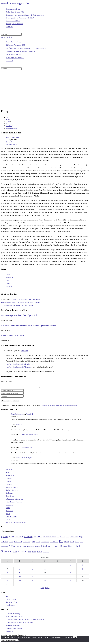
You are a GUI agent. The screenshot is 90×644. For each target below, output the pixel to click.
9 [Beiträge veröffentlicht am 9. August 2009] (83, 570)
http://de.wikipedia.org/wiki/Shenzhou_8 (19, 364)
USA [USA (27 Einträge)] (30, 553)
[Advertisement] (45, 90)
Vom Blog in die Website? (15, 58)
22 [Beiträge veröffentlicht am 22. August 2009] (70, 578)
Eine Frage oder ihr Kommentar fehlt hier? (21, 51)
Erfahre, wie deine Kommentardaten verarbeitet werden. (59, 407)
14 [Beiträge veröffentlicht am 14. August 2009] (58, 574)
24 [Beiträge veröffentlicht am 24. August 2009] (7, 582)
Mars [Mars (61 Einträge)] (72, 543)
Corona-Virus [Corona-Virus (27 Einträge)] (74, 538)
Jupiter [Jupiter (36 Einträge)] (66, 543)
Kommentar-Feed (11, 604)
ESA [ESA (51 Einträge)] (11, 543)
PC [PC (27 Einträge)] (21, 548)
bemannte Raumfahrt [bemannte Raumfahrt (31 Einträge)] (49, 538)
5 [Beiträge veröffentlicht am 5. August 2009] (32, 570)
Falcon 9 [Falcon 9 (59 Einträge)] (18, 543)
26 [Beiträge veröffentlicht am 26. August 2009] (32, 582)
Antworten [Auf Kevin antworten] (25, 351)
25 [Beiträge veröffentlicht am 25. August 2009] (20, 582)
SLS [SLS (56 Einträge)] (61, 548)
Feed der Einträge (11, 601)
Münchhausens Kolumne (14, 503)
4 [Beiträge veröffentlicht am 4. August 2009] (20, 570)
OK (75, 639)
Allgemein (9, 471)
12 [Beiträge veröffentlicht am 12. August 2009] (32, 574)
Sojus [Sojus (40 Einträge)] (65, 548)
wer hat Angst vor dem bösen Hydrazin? (19, 315)
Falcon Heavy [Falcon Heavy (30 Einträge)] (27, 543)
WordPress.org (10, 607)
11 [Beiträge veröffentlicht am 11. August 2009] (20, 574)
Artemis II (29, 416)
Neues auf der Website (14, 55)
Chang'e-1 (14, 299)
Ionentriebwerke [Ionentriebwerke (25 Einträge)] (54, 543)
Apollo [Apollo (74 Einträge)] (4, 538)
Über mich (9, 61)
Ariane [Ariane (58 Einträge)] (11, 538)
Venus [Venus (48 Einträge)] (39, 553)
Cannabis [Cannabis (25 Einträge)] (63, 538)
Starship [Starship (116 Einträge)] (23, 553)
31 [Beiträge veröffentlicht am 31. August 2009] (7, 586)
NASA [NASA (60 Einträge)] (12, 548)
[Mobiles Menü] (6, 37)
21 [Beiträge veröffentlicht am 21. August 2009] (58, 578)
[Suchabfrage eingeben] (11, 34)
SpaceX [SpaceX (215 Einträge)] (6, 553)
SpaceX (8, 521)
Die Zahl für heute (12, 492)
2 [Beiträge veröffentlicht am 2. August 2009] (83, 566)
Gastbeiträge (10, 498)
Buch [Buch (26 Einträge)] (58, 538)
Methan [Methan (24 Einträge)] (77, 543)
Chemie (8, 483)
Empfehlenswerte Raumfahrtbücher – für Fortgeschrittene (26, 48)
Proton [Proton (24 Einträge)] (24, 548)
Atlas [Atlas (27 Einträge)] (35, 538)
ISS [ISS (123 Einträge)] (61, 543)
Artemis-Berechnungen (24, 459)
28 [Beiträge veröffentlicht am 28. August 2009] (58, 582)
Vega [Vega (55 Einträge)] (34, 553)
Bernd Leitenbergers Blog (16, 3)
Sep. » (47, 589)
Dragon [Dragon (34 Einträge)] (81, 538)
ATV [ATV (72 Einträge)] (40, 538)
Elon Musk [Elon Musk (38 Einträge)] (5, 543)
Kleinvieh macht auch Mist (13, 335)
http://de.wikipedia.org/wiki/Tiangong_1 (19, 367)
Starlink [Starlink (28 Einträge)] (15, 553)
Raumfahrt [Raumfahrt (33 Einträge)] (31, 548)
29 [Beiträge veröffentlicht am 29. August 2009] (70, 582)
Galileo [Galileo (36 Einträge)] (38, 543)
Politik (8, 509)
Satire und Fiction (11, 518)
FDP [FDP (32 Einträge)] (33, 543)
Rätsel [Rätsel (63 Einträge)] (44, 547)
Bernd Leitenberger (13, 137)
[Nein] (19, 642)
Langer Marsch (27, 299)
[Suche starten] (23, 69)
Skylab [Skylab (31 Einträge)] (56, 548)
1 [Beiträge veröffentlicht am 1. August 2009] (70, 566)
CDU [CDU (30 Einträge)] (68, 538)
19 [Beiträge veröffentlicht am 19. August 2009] (32, 578)
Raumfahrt (9, 142)
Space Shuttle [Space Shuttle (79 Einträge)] (75, 547)
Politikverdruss (27, 449)
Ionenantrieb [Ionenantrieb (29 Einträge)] (45, 543)
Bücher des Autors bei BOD (15, 45)
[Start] (7, 117)
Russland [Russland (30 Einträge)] (38, 548)
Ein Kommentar (11, 144)
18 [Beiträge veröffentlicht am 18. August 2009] (20, 578)
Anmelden (9, 598)
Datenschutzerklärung (13, 42)
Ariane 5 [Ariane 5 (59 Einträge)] (19, 538)
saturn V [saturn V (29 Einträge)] (50, 548)
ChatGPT (9, 480)
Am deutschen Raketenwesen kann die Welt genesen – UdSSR (29, 325)
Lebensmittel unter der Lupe (15, 500)
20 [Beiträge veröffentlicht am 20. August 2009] (45, 578)
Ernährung (9, 494)
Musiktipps (9, 506)
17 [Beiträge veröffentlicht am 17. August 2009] (7, 578)
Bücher (8, 474)
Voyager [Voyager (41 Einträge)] (46, 553)
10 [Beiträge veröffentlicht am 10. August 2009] (7, 574)
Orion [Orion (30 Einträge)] (18, 548)
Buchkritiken (10, 477)
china (20, 299)
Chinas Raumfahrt (11, 128)
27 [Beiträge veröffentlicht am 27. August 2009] (45, 582)
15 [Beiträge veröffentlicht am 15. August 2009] (70, 574)
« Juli (42, 589)
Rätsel (8, 515)
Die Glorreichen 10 (12, 489)
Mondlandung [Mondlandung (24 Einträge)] (4, 548)
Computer (9, 486)
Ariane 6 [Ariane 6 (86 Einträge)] (28, 538)
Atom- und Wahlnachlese (30, 436)
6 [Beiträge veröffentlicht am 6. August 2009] (45, 570)
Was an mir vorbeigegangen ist (16, 524)
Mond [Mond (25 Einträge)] (81, 543)
